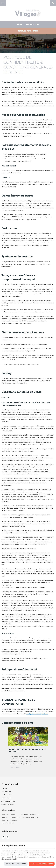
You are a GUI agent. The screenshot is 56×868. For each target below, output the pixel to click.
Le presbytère (7, 792)
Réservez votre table (28, 31)
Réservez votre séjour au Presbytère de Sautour (20, 815)
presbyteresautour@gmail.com (37, 714)
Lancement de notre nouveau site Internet (28, 751)
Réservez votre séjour (28, 25)
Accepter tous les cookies (42, 864)
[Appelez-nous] (53, 3)
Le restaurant (6, 798)
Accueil (4, 788)
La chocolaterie (7, 795)
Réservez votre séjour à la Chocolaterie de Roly (20, 817)
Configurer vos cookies (16, 864)
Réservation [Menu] (8, 810)
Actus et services (8, 804)
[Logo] (28, 13)
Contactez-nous (8, 823)
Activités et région (8, 801)
